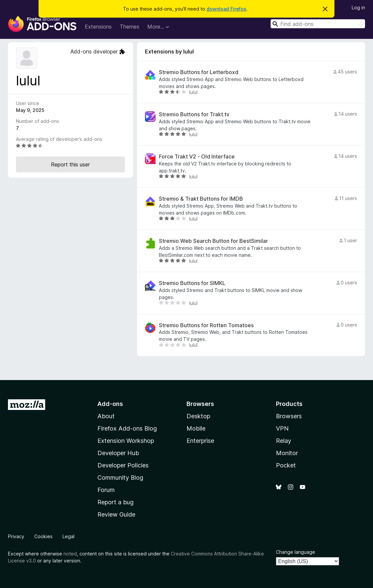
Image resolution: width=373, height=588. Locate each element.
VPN (282, 428)
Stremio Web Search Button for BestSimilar (213, 241)
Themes (129, 27)
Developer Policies (123, 465)
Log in (358, 7)
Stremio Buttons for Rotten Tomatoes (206, 325)
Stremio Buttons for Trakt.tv (194, 114)
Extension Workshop (126, 441)
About (106, 416)
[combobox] (318, 24)
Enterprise (200, 441)
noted (70, 554)
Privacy (16, 536)
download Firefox (226, 9)
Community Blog (120, 478)
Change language (296, 552)
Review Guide (116, 514)
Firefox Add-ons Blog (127, 428)
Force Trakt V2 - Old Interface (197, 157)
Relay (284, 441)
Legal (68, 536)
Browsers (289, 416)
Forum (106, 490)
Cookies (43, 536)
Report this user (70, 164)
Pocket (286, 465)
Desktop (198, 416)
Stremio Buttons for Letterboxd (199, 72)
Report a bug (116, 502)
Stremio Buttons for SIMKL (192, 283)
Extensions (98, 27)
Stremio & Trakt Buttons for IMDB (201, 199)
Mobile (196, 428)
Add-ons (110, 404)
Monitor (287, 453)
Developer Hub (118, 453)
